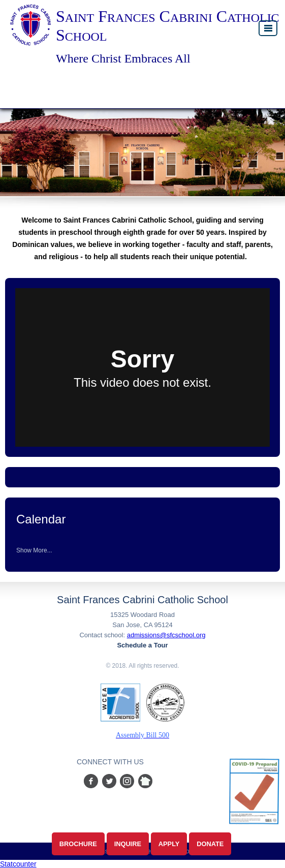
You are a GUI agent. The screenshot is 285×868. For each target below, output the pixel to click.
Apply (169, 844)
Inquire (128, 844)
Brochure (78, 844)
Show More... (34, 550)
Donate (210, 844)
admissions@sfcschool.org (166, 635)
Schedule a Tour (142, 645)
